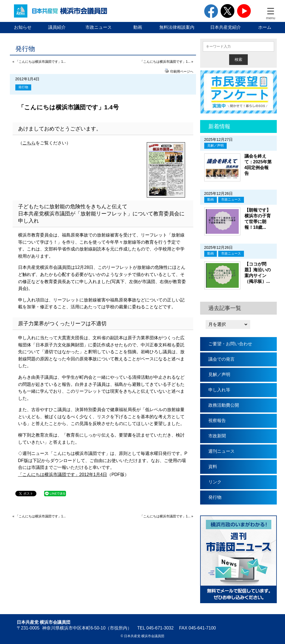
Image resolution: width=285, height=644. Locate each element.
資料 (213, 467)
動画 (138, 27)
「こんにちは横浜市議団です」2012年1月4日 (63, 475)
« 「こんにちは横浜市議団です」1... (39, 62)
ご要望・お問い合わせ (230, 344)
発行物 (23, 87)
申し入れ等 (219, 390)
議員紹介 (57, 27)
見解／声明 (215, 146)
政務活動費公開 (224, 405)
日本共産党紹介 (226, 27)
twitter (228, 11)
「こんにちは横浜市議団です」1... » (167, 62)
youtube (244, 11)
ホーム (265, 27)
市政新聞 (217, 436)
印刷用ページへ (182, 72)
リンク (215, 482)
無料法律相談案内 (177, 27)
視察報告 (217, 421)
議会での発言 (221, 359)
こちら (29, 143)
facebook (211, 11)
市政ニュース (99, 27)
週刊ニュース (221, 451)
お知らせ (23, 27)
